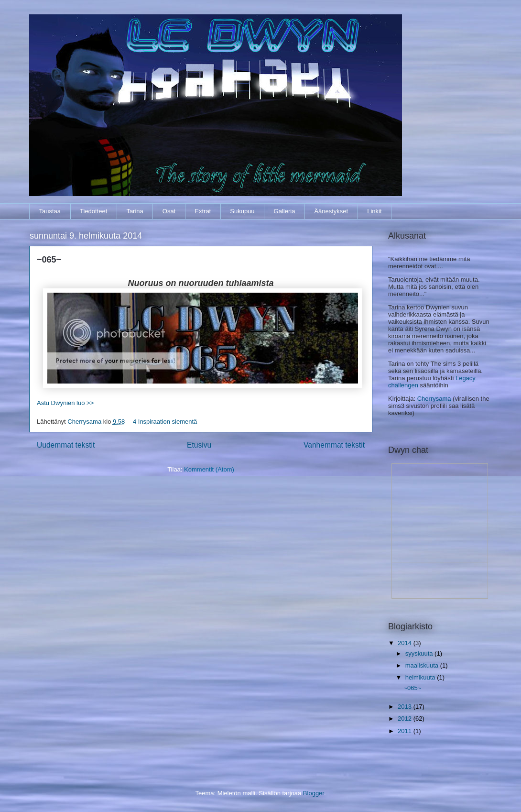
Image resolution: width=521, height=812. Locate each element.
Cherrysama (85, 422)
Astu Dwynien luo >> (65, 403)
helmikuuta (421, 677)
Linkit (374, 211)
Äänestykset (331, 211)
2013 (406, 707)
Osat (169, 211)
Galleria (285, 211)
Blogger (314, 793)
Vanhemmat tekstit (334, 445)
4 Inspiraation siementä (165, 422)
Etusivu (199, 445)
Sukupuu (242, 211)
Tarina (135, 211)
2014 (406, 643)
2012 (406, 719)
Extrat (203, 211)
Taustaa (50, 211)
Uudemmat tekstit (66, 445)
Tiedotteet (93, 211)
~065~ (49, 260)
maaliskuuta (423, 665)
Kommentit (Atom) (209, 469)
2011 (406, 731)
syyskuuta (420, 653)
